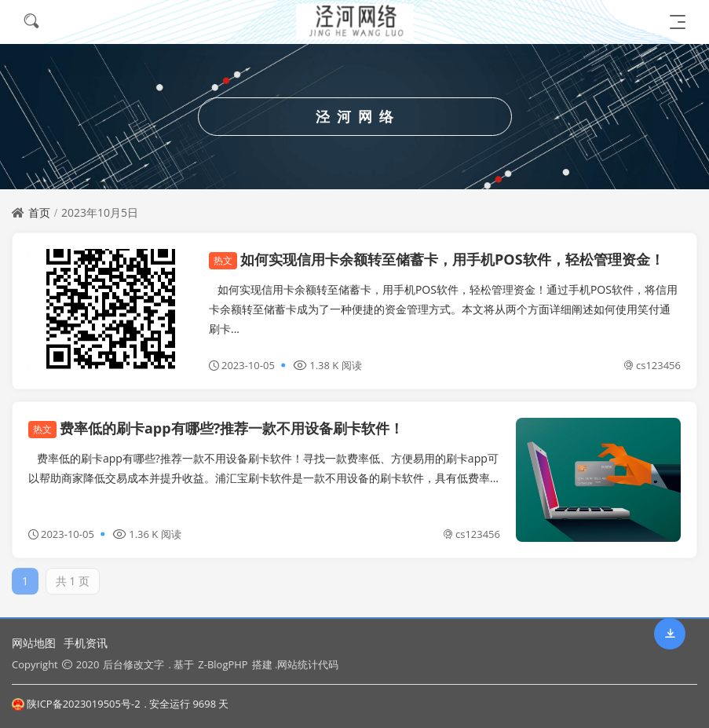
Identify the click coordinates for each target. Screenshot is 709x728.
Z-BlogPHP (223, 664)
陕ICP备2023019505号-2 (76, 704)
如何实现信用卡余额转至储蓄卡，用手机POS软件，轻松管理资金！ (437, 259)
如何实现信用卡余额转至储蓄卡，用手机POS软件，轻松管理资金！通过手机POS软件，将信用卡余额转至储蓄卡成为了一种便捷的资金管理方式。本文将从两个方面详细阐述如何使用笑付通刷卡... (443, 309)
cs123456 (652, 365)
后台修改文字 (133, 664)
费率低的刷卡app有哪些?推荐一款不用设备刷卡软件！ (216, 428)
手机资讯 (86, 643)
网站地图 (34, 643)
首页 (39, 212)
